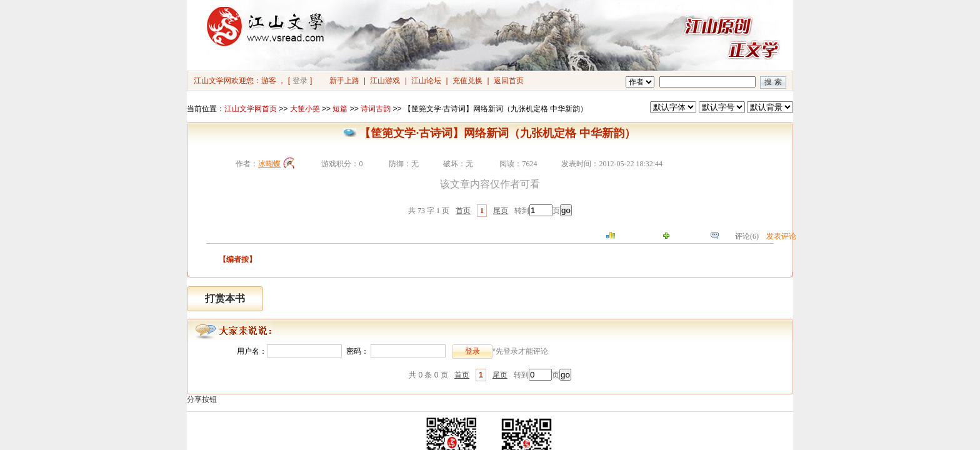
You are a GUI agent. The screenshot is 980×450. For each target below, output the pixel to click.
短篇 (340, 109)
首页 (463, 211)
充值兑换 (467, 81)
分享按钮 (202, 399)
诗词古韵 (376, 109)
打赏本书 (225, 298)
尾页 (501, 211)
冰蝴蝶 (269, 164)
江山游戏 (385, 81)
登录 (300, 81)
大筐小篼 (305, 109)
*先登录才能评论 (520, 351)
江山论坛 (426, 81)
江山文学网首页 (251, 109)
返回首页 (509, 81)
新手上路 (344, 81)
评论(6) (747, 236)
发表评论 (781, 236)
